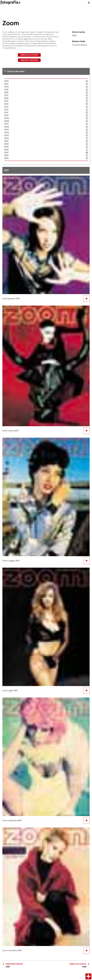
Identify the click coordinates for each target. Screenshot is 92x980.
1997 (6, 153)
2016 (6, 98)
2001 (6, 141)
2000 (7, 144)
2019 (6, 90)
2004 (7, 133)
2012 (6, 110)
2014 (6, 104)
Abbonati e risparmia (29, 60)
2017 (6, 95)
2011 (6, 112)
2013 (6, 107)
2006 (7, 127)
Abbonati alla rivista (29, 55)
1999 (6, 147)
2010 (6, 115)
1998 (6, 150)
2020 (6, 87)
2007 (6, 124)
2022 (6, 81)
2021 (6, 84)
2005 (6, 130)
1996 (6, 155)
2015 (6, 101)
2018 (6, 92)
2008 (7, 121)
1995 (6, 158)
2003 (6, 135)
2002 (6, 138)
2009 (7, 118)
